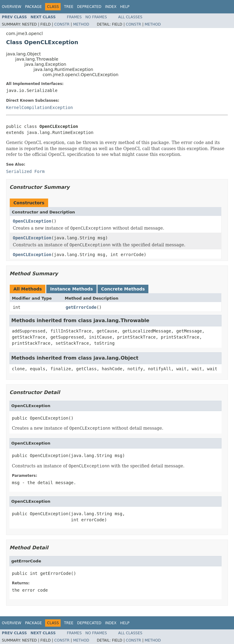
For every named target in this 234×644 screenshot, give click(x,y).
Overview (12, 7)
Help (125, 7)
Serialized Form (25, 171)
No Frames (96, 17)
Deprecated (89, 7)
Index (111, 7)
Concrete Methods (123, 289)
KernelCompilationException (39, 107)
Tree (69, 7)
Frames (74, 17)
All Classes (130, 17)
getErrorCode (81, 307)
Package (33, 7)
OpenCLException (32, 221)
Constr (62, 24)
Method (81, 24)
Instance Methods (71, 289)
